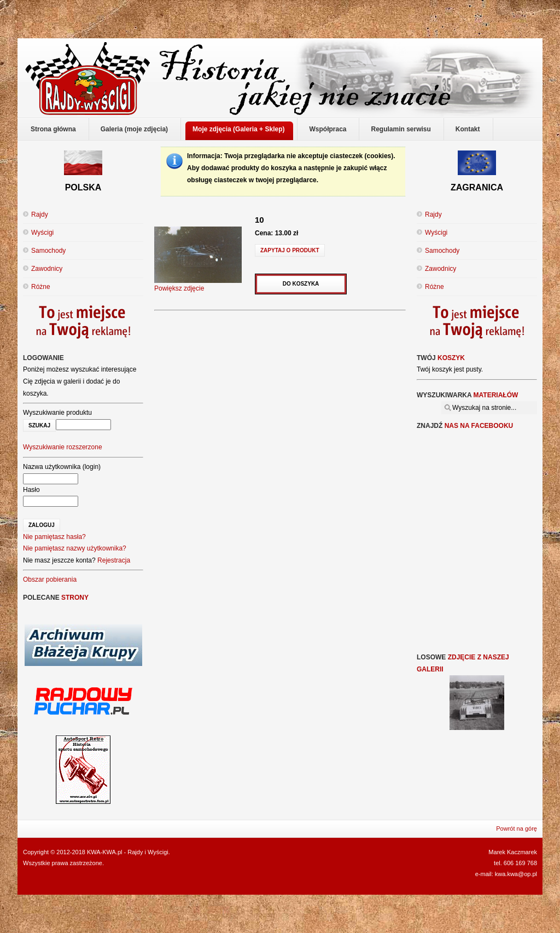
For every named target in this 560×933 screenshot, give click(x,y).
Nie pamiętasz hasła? (54, 537)
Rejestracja (114, 560)
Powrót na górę (517, 828)
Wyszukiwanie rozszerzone (63, 447)
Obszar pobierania (50, 579)
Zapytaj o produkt (290, 250)
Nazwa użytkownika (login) (62, 467)
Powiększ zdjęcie (198, 285)
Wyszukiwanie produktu (57, 413)
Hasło (31, 490)
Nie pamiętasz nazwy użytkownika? (75, 548)
